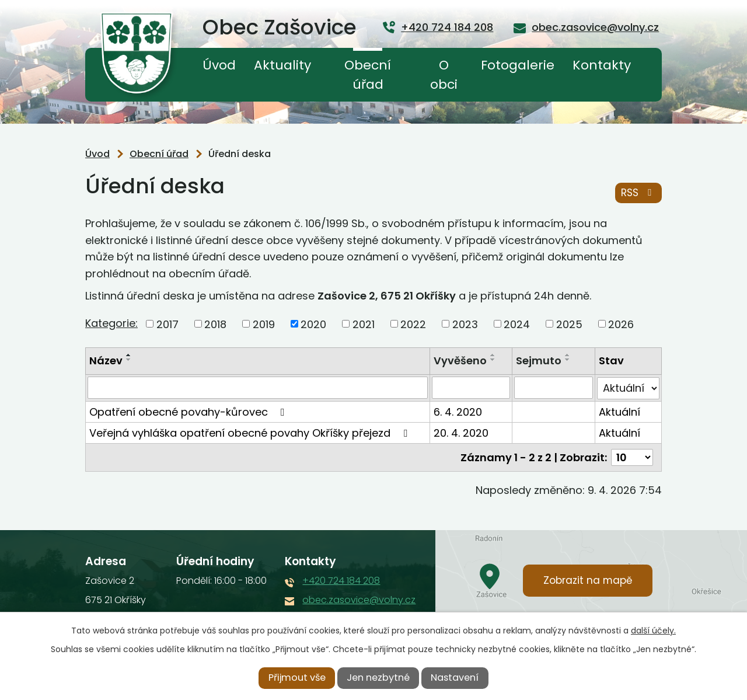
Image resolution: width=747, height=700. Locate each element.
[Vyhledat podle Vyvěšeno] (471, 388)
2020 (313, 324)
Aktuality (282, 65)
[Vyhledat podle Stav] (628, 388)
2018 (215, 324)
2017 (167, 324)
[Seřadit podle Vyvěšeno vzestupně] (493, 355)
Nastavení (455, 678)
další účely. (653, 631)
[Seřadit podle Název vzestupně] (129, 355)
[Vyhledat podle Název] (258, 388)
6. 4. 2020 (458, 411)
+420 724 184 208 (341, 580)
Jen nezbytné (378, 678)
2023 (465, 324)
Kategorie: (111, 323)
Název (106, 361)
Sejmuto (539, 361)
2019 (264, 324)
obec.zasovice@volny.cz (359, 599)
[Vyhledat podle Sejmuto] (554, 388)
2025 (569, 324)
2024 (517, 324)
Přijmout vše (297, 678)
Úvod (219, 65)
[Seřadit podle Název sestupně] (129, 360)
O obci (444, 75)
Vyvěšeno (460, 361)
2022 (413, 324)
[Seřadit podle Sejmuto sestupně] (568, 360)
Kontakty (602, 65)
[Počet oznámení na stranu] (632, 457)
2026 (621, 324)
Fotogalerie (518, 65)
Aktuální (619, 411)
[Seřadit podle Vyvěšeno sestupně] (493, 360)
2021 (364, 324)
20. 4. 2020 (461, 432)
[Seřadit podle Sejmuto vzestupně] (568, 355)
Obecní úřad (368, 75)
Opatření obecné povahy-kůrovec (189, 411)
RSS (638, 193)
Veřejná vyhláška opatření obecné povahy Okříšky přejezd (251, 432)
